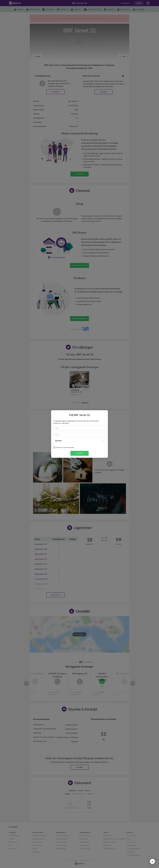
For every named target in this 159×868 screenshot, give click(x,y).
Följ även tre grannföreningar (65, 447)
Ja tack (80, 453)
